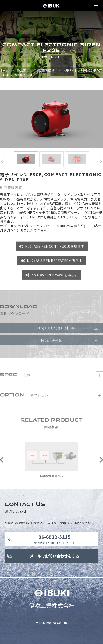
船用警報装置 (46, 70)
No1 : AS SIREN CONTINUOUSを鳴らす (55, 247)
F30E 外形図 (51, 341)
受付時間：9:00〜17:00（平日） (55, 539)
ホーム (4, 70)
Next (101, 461)
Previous (2, 461)
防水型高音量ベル (52, 477)
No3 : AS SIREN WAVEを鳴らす (54, 276)
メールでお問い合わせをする (54, 556)
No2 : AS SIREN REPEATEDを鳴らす (54, 262)
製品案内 (23, 70)
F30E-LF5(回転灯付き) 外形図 (51, 329)
